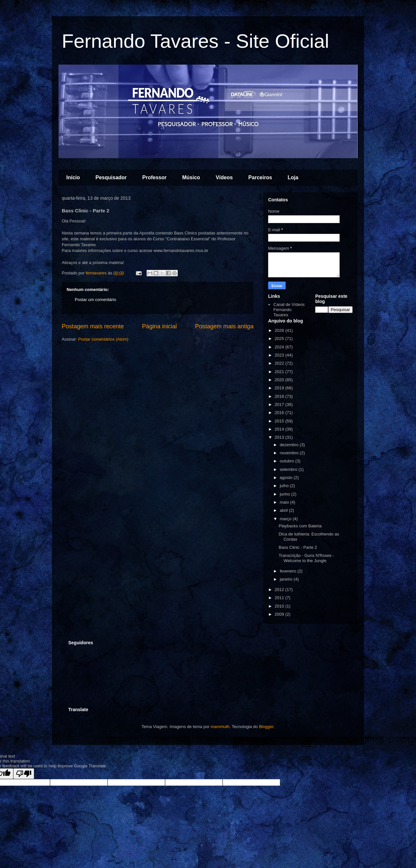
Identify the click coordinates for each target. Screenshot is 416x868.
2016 (280, 413)
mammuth (220, 727)
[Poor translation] (24, 774)
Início (73, 177)
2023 (280, 355)
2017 (280, 404)
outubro (288, 461)
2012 (280, 590)
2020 (280, 380)
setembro (289, 469)
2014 (280, 429)
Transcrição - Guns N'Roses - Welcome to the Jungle (306, 558)
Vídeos (224, 177)
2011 (280, 598)
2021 (280, 372)
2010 (280, 606)
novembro (290, 453)
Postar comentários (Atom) (104, 339)
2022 (280, 363)
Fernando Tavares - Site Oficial (195, 41)
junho (286, 494)
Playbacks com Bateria (300, 526)
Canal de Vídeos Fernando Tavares (289, 309)
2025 (280, 339)
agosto (287, 478)
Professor (155, 177)
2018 (280, 396)
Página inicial (159, 326)
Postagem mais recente (93, 326)
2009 (280, 614)
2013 (280, 437)
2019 (280, 388)
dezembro (290, 445)
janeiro (287, 579)
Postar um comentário (95, 300)
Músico (191, 177)
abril (284, 510)
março (286, 519)
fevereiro (289, 571)
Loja (293, 177)
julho (285, 486)
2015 (280, 421)
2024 (280, 347)
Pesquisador (111, 177)
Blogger (266, 727)
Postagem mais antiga (224, 326)
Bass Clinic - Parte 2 (298, 547)
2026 (280, 330)
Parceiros (260, 177)
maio (285, 502)
